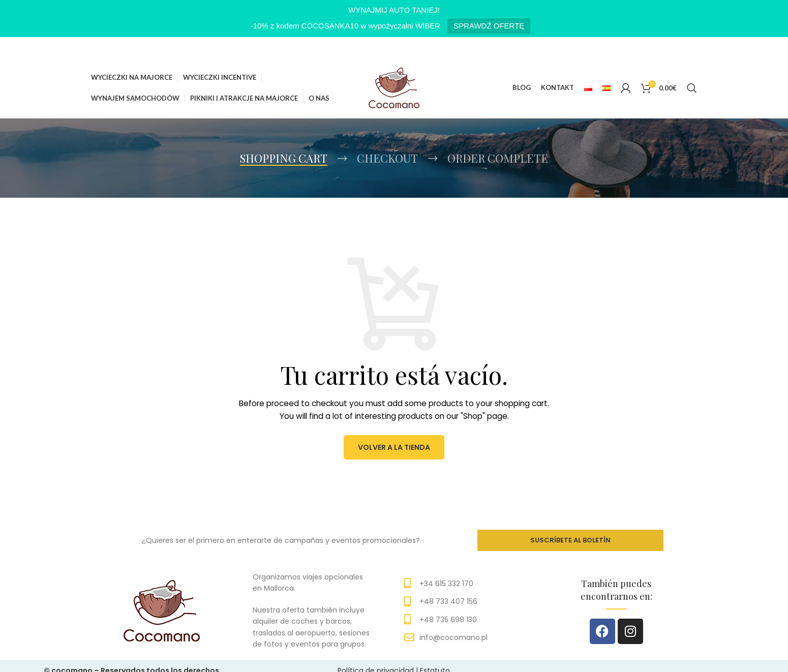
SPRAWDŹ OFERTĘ (489, 26)
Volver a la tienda (394, 447)
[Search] (692, 88)
